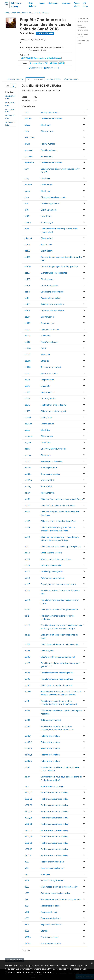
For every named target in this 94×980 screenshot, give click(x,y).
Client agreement (49, 210)
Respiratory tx (47, 380)
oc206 (28, 348)
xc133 (27, 720)
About (42, 3)
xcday (27, 430)
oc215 (27, 405)
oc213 (27, 392)
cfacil (27, 144)
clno (27, 131)
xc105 (27, 499)
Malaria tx (45, 386)
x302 (27, 912)
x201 (27, 786)
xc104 (27, 493)
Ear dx (44, 348)
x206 (27, 881)
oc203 (28, 329)
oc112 (27, 304)
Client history (47, 251)
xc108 (27, 521)
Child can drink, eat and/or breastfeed (58, 521)
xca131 (28, 692)
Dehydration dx (48, 317)
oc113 (27, 311)
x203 (27, 862)
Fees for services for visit (52, 868)
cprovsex (29, 156)
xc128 (27, 673)
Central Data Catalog (19, 13)
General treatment (49, 373)
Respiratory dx (48, 323)
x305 (27, 931)
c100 (27, 204)
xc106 (27, 505)
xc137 (27, 777)
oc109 (27, 285)
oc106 (27, 257)
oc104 (28, 244)
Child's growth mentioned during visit (58, 657)
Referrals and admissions (52, 304)
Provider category (49, 150)
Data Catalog (32, 5)
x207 (27, 887)
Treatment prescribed (51, 367)
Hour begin (46, 216)
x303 (27, 918)
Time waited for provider (52, 786)
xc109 (27, 527)
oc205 (28, 342)
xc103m (28, 480)
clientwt (28, 238)
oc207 (28, 355)
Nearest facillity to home (52, 881)
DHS (30, 13)
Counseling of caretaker (52, 292)
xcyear (28, 443)
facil (27, 112)
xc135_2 (28, 742)
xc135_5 (28, 761)
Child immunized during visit (54, 411)
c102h (27, 216)
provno (28, 119)
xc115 (27, 572)
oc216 (27, 411)
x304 (27, 925)
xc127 (27, 663)
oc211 (27, 380)
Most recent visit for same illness (56, 559)
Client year (46, 191)
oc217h (28, 417)
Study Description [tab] (15, 79)
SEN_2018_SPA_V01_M (41, 13)
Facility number (48, 144)
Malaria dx (46, 336)
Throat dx (45, 355)
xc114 (27, 565)
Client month (47, 185)
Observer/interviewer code (53, 197)
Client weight (47, 238)
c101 (27, 210)
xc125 (27, 651)
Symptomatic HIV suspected (54, 273)
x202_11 (28, 855)
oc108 (27, 279)
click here (46, 972)
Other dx (45, 361)
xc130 (27, 685)
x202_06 (29, 824)
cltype (28, 125)
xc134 (27, 726)
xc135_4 (28, 755)
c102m (28, 222)
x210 (27, 899)
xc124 (27, 644)
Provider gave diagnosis (52, 572)
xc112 (27, 553)
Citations (66, 3)
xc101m (28, 474)
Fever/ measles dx (49, 342)
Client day (45, 178)
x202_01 (28, 793)
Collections (53, 3)
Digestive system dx (50, 329)
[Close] (92, 963)
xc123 (27, 635)
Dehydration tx (48, 392)
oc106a (28, 267)
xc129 (27, 679)
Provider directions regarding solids (57, 673)
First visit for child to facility (53, 405)
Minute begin (47, 222)
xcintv (27, 449)
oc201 (27, 317)
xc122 (27, 625)
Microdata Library (16, 5)
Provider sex (47, 156)
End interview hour (50, 937)
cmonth (28, 185)
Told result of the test (51, 720)
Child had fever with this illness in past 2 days (62, 499)
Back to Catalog (14, 960)
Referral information (50, 736)
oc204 (28, 336)
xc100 (27, 461)
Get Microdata (45, 33)
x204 (27, 868)
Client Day (45, 430)
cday (27, 178)
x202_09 (29, 843)
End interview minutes (51, 943)
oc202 (28, 323)
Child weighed (47, 651)
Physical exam (47, 279)
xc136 (27, 767)
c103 (27, 229)
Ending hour (46, 417)
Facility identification (50, 112)
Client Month (47, 436)
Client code (46, 455)
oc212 (27, 386)
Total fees (45, 874)
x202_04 (29, 811)
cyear (27, 191)
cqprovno (29, 163)
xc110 (27, 537)
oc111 (27, 298)
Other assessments (50, 285)
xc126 (27, 657)
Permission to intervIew (52, 461)
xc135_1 (28, 736)
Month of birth (48, 480)
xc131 (27, 701)
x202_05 (29, 818)
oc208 (28, 361)
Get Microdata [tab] (71, 79)
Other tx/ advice (48, 399)
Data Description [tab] (35, 80)
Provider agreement (50, 204)
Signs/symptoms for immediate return (58, 584)
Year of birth (47, 487)
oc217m (28, 424)
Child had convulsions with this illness (58, 505)
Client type (46, 125)
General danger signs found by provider (59, 267)
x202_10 (28, 849)
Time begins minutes (50, 474)
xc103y (28, 487)
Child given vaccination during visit (57, 685)
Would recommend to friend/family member (61, 899)
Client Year (46, 443)
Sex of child (46, 244)
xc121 (27, 616)
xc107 (27, 512)
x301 (27, 906)
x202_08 (29, 837)
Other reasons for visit (51, 553)
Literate (44, 931)
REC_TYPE (30, 137)
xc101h (28, 468)
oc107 (27, 273)
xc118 (27, 591)
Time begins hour (49, 468)
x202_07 (29, 830)
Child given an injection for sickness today (60, 644)
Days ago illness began (51, 565)
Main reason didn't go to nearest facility (59, 887)
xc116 (27, 578)
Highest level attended (51, 925)
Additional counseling (51, 298)
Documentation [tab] (53, 79)
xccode (28, 455)
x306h (28, 937)
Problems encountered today (54, 793)
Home (7, 13)
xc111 (27, 546)
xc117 (27, 584)
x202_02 (29, 799)
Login (86, 5)
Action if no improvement (53, 578)
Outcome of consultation (52, 311)
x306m (28, 943)
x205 (27, 874)
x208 (27, 893)
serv (27, 169)
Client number (47, 131)
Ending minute (47, 424)
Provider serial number (51, 119)
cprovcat (29, 150)
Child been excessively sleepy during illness (61, 546)
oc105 (27, 251)
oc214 (28, 399)
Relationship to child (50, 906)
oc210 (27, 373)
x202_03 (29, 805)
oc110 (27, 292)
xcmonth (29, 436)
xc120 (27, 609)
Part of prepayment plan (52, 862)
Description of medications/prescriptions (59, 609)
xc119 (27, 600)
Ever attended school (51, 918)
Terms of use (77, 5)
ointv (27, 197)
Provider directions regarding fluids (57, 679)
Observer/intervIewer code (53, 449)
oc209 (28, 367)
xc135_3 (28, 748)
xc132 (27, 711)
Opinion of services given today (55, 893)
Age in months (47, 493)
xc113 (27, 559)
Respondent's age (49, 912)
